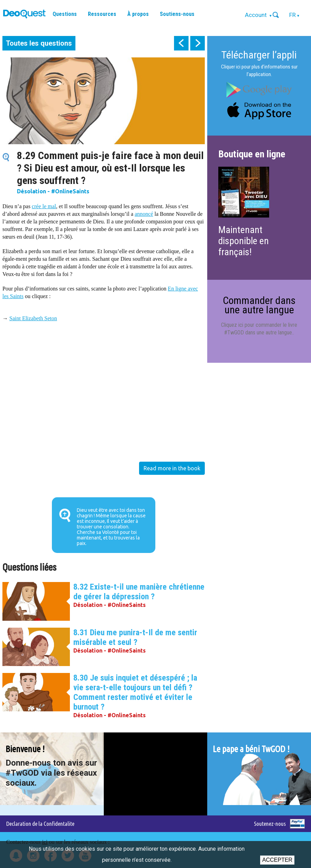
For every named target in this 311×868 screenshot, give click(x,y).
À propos (138, 14)
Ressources (102, 14)
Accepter (277, 860)
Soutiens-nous (177, 14)
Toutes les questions (39, 43)
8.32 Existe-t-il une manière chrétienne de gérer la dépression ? (139, 592)
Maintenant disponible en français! (244, 241)
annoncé (144, 214)
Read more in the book (172, 468)
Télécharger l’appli (259, 55)
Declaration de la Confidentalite (40, 824)
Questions (65, 14)
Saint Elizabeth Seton (33, 318)
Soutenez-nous (270, 824)
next (198, 43)
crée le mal (44, 206)
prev (181, 43)
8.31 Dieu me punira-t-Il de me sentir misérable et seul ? (135, 637)
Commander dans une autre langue (259, 305)
